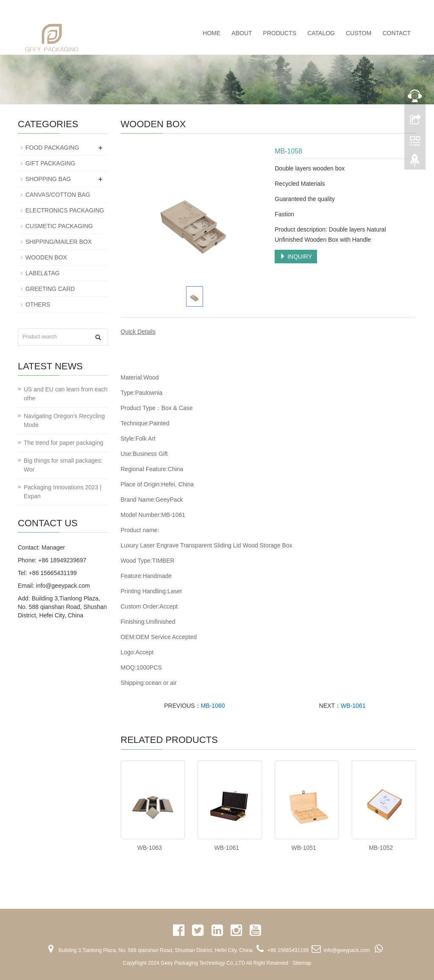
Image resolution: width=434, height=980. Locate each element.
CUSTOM (359, 33)
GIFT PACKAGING (50, 163)
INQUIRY (296, 257)
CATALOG (321, 33)
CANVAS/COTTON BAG (58, 195)
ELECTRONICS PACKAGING (65, 210)
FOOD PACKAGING (52, 148)
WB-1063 (150, 848)
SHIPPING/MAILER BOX (58, 242)
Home (211, 33)
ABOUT (242, 33)
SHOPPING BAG (48, 179)
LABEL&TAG (43, 273)
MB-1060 (213, 706)
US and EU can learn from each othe (66, 394)
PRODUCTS (280, 33)
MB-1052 (381, 848)
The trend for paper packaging (64, 443)
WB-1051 (304, 848)
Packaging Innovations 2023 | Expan (63, 492)
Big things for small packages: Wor (63, 465)
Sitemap (302, 963)
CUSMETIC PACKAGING (59, 226)
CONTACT (396, 33)
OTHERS (38, 304)
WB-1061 (353, 706)
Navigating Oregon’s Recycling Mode (64, 420)
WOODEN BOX (46, 257)
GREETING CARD (50, 289)
